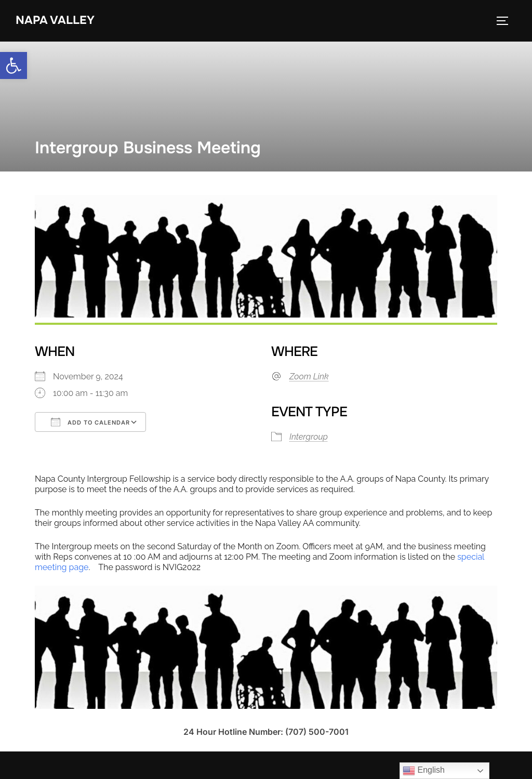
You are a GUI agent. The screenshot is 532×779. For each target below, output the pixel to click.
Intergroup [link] (309, 437)
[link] (14, 65)
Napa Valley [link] (55, 20)
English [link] (424, 771)
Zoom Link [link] (309, 377)
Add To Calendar (90, 422)
